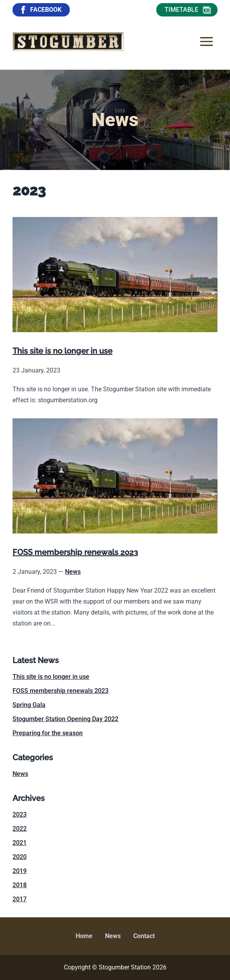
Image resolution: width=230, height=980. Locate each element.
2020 (20, 857)
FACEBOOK (40, 10)
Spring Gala (29, 705)
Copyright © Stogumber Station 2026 (115, 967)
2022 (20, 829)
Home (84, 936)
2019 (20, 871)
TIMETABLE (188, 10)
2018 (20, 885)
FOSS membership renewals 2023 (61, 691)
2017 (20, 899)
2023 (20, 815)
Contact (144, 936)
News (73, 572)
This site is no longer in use (51, 677)
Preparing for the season (48, 733)
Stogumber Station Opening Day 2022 (65, 719)
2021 (20, 843)
